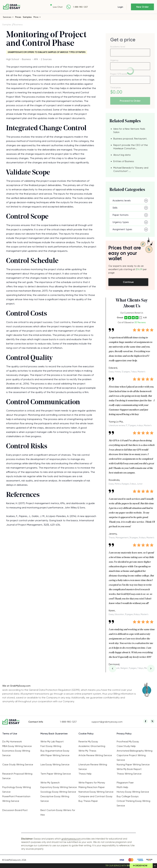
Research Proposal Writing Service (17, 776)
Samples (27, 17)
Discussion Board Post (15, 810)
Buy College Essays (128, 796)
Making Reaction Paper (92, 787)
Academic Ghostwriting (92, 746)
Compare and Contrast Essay (95, 796)
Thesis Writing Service (129, 774)
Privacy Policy (124, 734)
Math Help (122, 787)
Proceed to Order (130, 101)
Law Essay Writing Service (55, 764)
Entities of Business (124, 161)
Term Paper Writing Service (56, 774)
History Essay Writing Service (133, 792)
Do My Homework (12, 742)
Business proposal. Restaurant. (130, 139)
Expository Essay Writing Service (59, 787)
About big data (122, 155)
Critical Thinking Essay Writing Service (133, 803)
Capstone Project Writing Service (131, 758)
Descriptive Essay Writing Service (55, 799)
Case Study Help (126, 746)
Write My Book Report (129, 769)
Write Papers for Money (92, 783)
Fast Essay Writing (51, 746)
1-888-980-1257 (80, 7)
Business (18, 25)
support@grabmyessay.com (107, 722)
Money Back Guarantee (54, 734)
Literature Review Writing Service (93, 767)
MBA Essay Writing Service (17, 746)
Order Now (141, 866)
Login (120, 7)
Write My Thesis (87, 751)
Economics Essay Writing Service (16, 753)
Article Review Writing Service (95, 755)
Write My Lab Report (52, 742)
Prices (18, 17)
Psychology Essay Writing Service (17, 789)
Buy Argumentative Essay (55, 751)
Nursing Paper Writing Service (133, 764)
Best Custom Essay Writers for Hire (58, 812)
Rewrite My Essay (88, 742)
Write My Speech (50, 783)
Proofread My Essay (128, 742)
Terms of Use (10, 734)
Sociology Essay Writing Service (58, 792)
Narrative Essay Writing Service (96, 792)
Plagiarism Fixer (125, 783)
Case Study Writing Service (18, 764)
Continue (128, 282)
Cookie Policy (86, 734)
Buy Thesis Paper (88, 801)
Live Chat (58, 7)
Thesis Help (85, 774)
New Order (143, 7)
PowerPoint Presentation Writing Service (16, 799)
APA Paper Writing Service (55, 755)
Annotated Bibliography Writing (135, 751)
